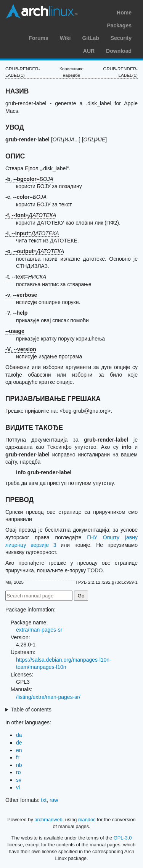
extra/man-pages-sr (39, 630)
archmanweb (48, 820)
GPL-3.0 (123, 838)
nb (19, 765)
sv (19, 780)
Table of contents (31, 710)
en (19, 750)
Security (121, 38)
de (19, 743)
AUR (89, 51)
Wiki (65, 38)
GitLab (90, 38)
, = (29, 179)
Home (124, 13)
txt (44, 800)
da (19, 735)
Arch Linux (42, 11)
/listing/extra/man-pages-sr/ (48, 697)
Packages (119, 25)
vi (18, 787)
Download (119, 51)
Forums (38, 38)
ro (18, 772)
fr (18, 757)
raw (54, 800)
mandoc (87, 820)
